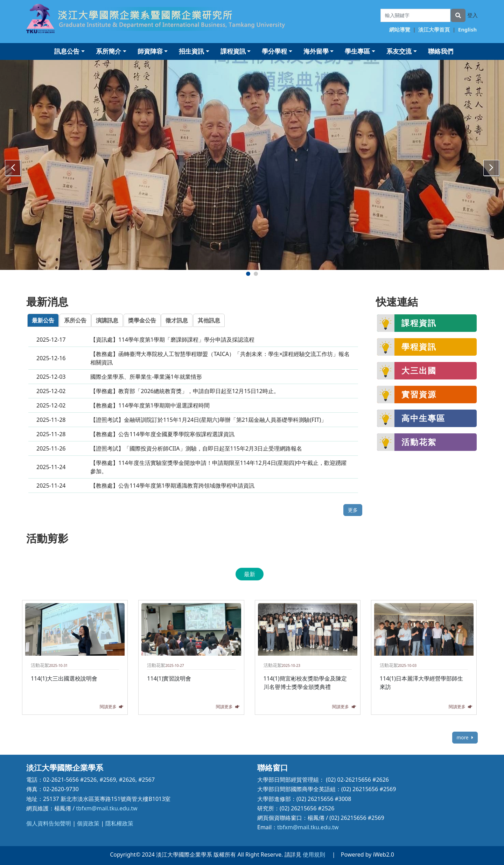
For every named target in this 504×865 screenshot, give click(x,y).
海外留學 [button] (316, 51)
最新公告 (43, 320)
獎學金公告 (142, 320)
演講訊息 (107, 320)
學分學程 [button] (274, 51)
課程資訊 (419, 323)
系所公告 (75, 320)
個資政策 (88, 823)
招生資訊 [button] (191, 51)
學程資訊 (419, 347)
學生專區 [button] (357, 51)
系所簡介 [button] (108, 51)
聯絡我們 (441, 51)
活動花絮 (419, 442)
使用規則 (314, 854)
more (465, 737)
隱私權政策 (119, 823)
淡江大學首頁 (434, 29)
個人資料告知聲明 (49, 823)
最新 (250, 574)
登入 (472, 15)
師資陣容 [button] (150, 51)
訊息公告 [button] (67, 51)
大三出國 (419, 370)
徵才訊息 (177, 320)
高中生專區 (423, 418)
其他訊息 (209, 320)
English (467, 29)
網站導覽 (400, 29)
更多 (353, 510)
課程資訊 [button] (233, 51)
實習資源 (419, 394)
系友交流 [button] (399, 51)
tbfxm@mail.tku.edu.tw (107, 808)
